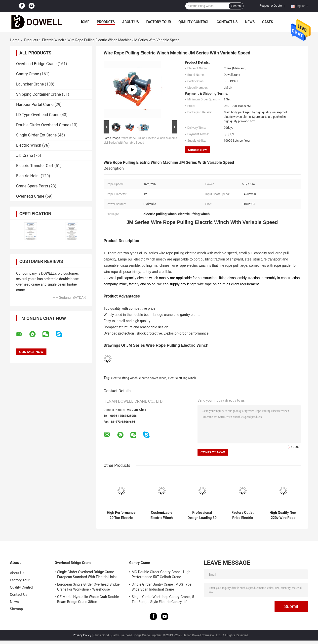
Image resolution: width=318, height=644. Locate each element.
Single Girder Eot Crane (36, 135)
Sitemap (16, 609)
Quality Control (194, 22)
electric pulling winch (182, 378)
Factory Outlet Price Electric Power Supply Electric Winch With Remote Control (243, 515)
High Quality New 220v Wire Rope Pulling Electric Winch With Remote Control (283, 515)
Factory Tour (159, 22)
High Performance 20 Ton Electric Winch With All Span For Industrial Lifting (121, 515)
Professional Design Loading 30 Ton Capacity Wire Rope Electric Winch (202, 515)
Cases (268, 22)
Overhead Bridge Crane (36, 64)
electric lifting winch (124, 378)
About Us (131, 22)
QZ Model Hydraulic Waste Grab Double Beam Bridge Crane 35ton (88, 599)
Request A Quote (271, 6)
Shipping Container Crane (39, 94)
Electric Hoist (28, 176)
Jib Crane (24, 155)
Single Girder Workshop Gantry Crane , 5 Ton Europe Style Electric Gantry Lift (163, 599)
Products (106, 22)
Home (84, 22)
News (250, 22)
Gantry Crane (28, 74)
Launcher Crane (30, 84)
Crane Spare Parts (32, 186)
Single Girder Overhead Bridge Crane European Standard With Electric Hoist (87, 574)
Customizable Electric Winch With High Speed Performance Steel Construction (162, 515)
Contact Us (227, 22)
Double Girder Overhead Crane (43, 125)
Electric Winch (53, 40)
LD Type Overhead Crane (38, 115)
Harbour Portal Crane (35, 105)
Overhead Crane (30, 196)
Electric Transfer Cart (35, 166)
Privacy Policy (82, 635)
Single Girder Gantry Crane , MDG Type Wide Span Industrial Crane (162, 587)
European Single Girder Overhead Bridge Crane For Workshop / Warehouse (88, 587)
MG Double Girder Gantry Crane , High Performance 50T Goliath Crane (161, 574)
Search (236, 6)
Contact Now (197, 150)
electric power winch (153, 378)
